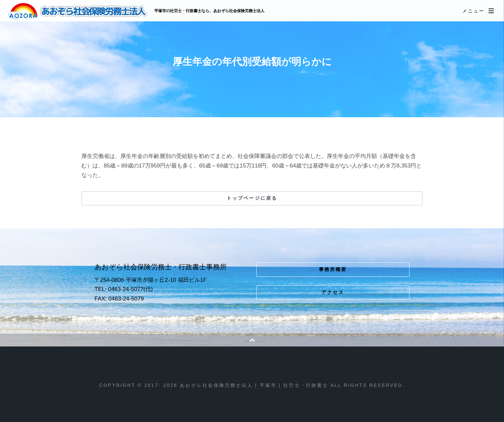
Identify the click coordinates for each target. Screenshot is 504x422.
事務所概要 (333, 269)
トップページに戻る (252, 198)
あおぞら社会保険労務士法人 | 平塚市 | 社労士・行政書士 (78, 11)
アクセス (333, 292)
